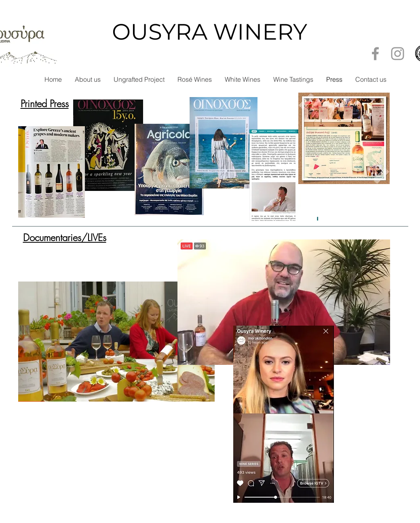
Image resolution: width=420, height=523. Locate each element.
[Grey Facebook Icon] (375, 54)
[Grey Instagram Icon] (398, 54)
